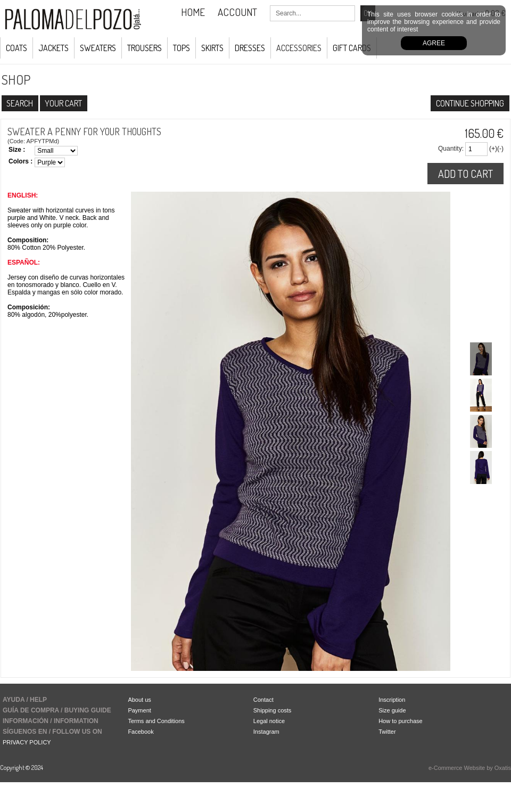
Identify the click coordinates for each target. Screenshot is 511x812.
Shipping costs (273, 710)
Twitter (387, 732)
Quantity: (451, 149)
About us (139, 700)
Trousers (145, 48)
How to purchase (401, 721)
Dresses (250, 48)
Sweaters (98, 48)
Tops (182, 48)
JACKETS (53, 48)
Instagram (266, 732)
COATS (17, 48)
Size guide (392, 710)
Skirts (212, 48)
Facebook (141, 732)
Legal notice (269, 721)
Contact (263, 700)
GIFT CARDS (352, 48)
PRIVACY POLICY (27, 742)
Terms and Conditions (156, 721)
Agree (434, 43)
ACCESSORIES (299, 48)
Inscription (392, 700)
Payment (139, 710)
